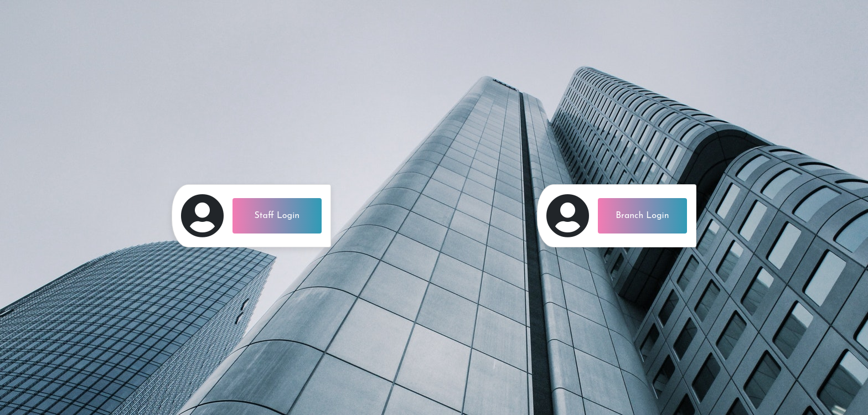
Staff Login (277, 216)
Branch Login (642, 216)
